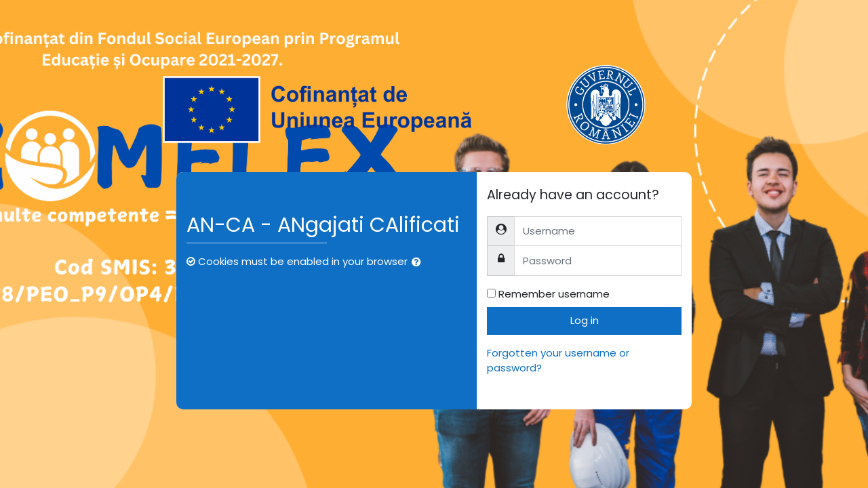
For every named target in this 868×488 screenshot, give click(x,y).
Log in (585, 320)
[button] (419, 263)
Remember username (554, 294)
